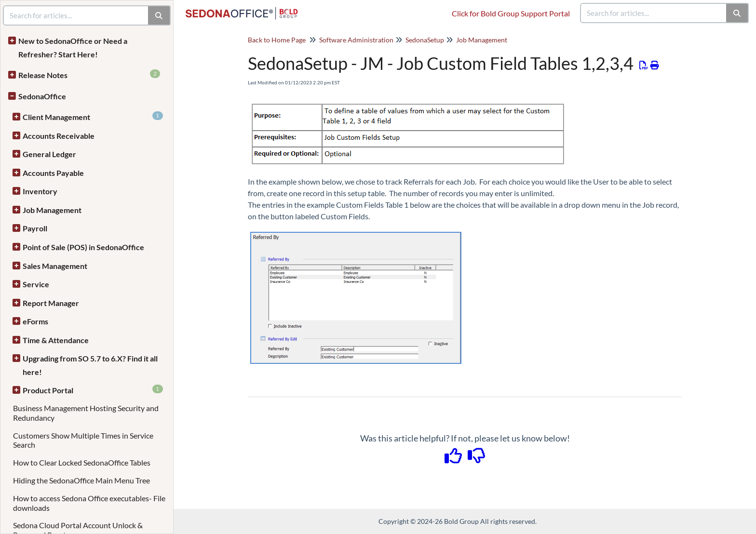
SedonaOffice (42, 96)
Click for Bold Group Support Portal (511, 13)
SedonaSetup (425, 40)
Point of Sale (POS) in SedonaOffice (83, 247)
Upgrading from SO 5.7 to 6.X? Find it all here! (90, 365)
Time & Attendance (56, 340)
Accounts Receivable (59, 136)
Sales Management (55, 266)
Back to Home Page (277, 40)
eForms (35, 321)
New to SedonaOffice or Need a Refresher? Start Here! (73, 47)
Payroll (35, 228)
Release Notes (89, 74)
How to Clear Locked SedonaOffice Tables (82, 462)
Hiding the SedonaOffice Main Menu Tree (81, 480)
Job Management (52, 210)
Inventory (40, 191)
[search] (654, 13)
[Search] (737, 13)
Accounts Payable (53, 173)
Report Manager (51, 303)
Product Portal (93, 390)
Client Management (93, 116)
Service (36, 284)
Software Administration (356, 40)
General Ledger (49, 154)
